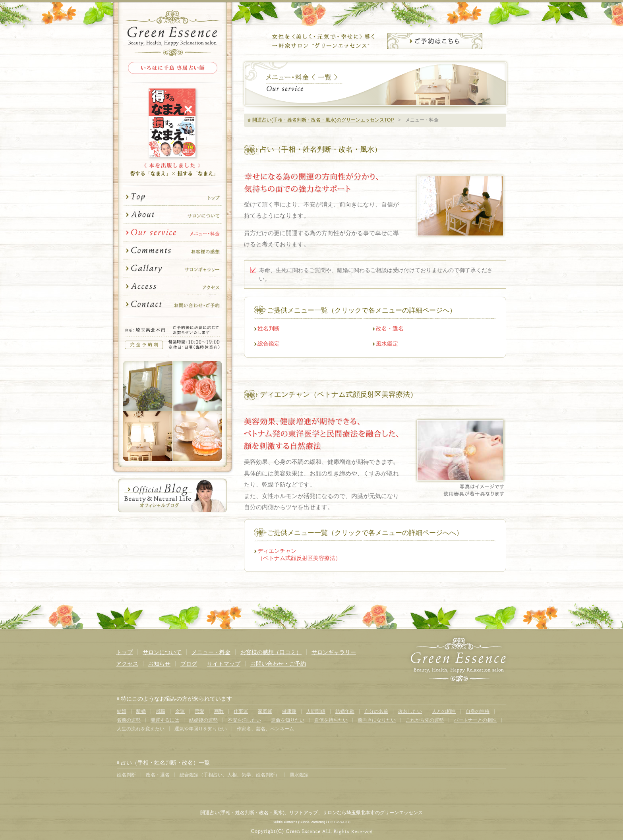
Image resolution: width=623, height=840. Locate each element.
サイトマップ (224, 664)
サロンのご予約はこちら (435, 41)
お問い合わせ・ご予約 (172, 307)
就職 (161, 711)
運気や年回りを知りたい (201, 729)
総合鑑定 (269, 344)
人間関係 (316, 711)
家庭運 (265, 711)
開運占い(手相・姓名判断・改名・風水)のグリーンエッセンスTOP (323, 120)
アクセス (172, 287)
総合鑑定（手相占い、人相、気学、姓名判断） (230, 775)
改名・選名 (390, 328)
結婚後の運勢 (203, 720)
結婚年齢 (345, 711)
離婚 (141, 711)
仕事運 (241, 711)
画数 (219, 711)
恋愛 (199, 711)
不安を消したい (244, 720)
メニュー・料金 (172, 233)
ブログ (189, 664)
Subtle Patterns (311, 822)
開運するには (165, 720)
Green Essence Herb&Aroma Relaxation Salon (172, 33)
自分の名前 (376, 711)
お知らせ (159, 664)
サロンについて (172, 215)
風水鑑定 (387, 344)
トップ (172, 196)
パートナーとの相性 (475, 720)
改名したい (410, 711)
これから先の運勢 (425, 720)
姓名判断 (269, 328)
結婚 (122, 711)
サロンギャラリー (172, 269)
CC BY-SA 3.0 (339, 822)
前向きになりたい (377, 720)
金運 (180, 711)
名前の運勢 (129, 720)
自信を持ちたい (331, 720)
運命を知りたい (288, 720)
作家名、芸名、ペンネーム (265, 729)
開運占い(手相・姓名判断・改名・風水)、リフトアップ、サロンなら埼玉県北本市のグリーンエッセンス (311, 813)
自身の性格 (478, 711)
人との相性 (444, 711)
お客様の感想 (172, 251)
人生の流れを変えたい (141, 729)
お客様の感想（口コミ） (271, 652)
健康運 (289, 711)
